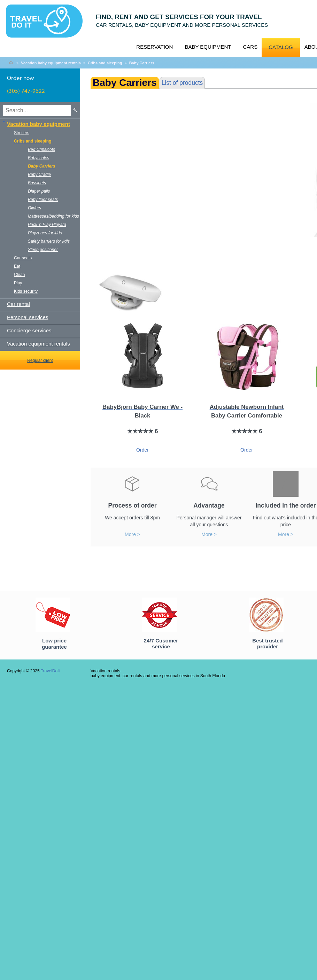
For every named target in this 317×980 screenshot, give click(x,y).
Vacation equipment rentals (38, 344)
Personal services (28, 317)
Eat (17, 266)
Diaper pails (39, 191)
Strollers (22, 133)
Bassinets (37, 183)
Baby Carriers (142, 63)
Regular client (40, 361)
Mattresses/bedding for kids (53, 216)
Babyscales (38, 158)
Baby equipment (208, 47)
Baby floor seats (43, 200)
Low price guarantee (54, 644)
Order (142, 450)
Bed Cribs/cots (41, 149)
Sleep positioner (43, 250)
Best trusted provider (268, 643)
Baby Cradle (39, 175)
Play (18, 283)
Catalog (281, 47)
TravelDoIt (47, 25)
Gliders (34, 208)
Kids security (26, 291)
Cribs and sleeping (105, 63)
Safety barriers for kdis (49, 241)
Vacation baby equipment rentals (51, 63)
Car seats (23, 258)
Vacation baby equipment (38, 124)
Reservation (154, 47)
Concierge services (29, 330)
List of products (182, 83)
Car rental (18, 304)
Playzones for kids (45, 233)
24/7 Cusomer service (161, 643)
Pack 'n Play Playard (47, 225)
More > (132, 534)
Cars (250, 47)
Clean (19, 275)
